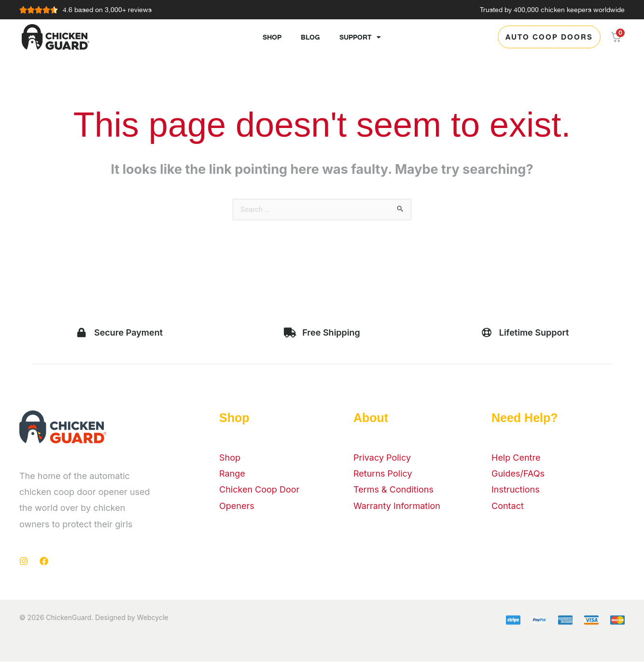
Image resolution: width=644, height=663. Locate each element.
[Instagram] (24, 563)
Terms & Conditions (393, 491)
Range (232, 475)
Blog (310, 37)
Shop (272, 37)
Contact (508, 507)
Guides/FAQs (518, 475)
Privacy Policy (382, 459)
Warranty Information (397, 507)
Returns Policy (383, 475)
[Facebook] (44, 563)
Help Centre (516, 459)
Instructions (516, 491)
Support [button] (360, 37)
